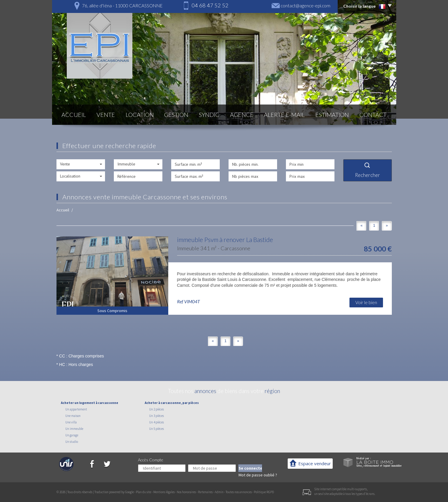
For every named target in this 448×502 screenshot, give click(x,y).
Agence (242, 115)
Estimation (332, 115)
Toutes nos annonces (239, 492)
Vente (106, 115)
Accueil (74, 115)
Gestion (176, 115)
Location (140, 115)
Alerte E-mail (284, 115)
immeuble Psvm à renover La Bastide (225, 240)
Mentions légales (164, 492)
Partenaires (205, 492)
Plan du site (144, 492)
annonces (205, 391)
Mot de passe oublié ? (258, 475)
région (272, 391)
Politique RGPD (264, 492)
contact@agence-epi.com (305, 6)
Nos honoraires (186, 492)
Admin (219, 492)
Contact (373, 115)
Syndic (209, 115)
